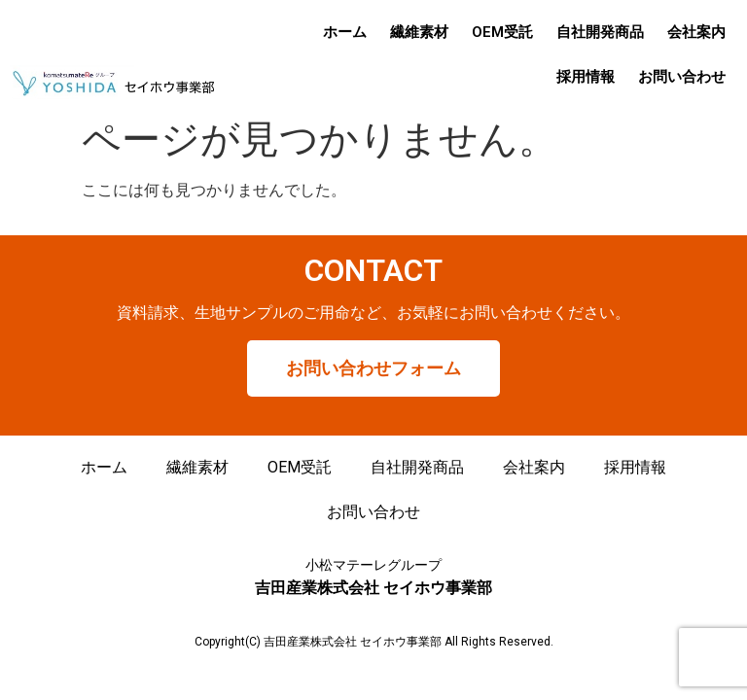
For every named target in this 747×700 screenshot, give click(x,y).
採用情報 (586, 77)
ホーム (345, 32)
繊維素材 (419, 32)
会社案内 (696, 32)
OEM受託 (502, 32)
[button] (373, 368)
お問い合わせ (682, 77)
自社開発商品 (600, 32)
